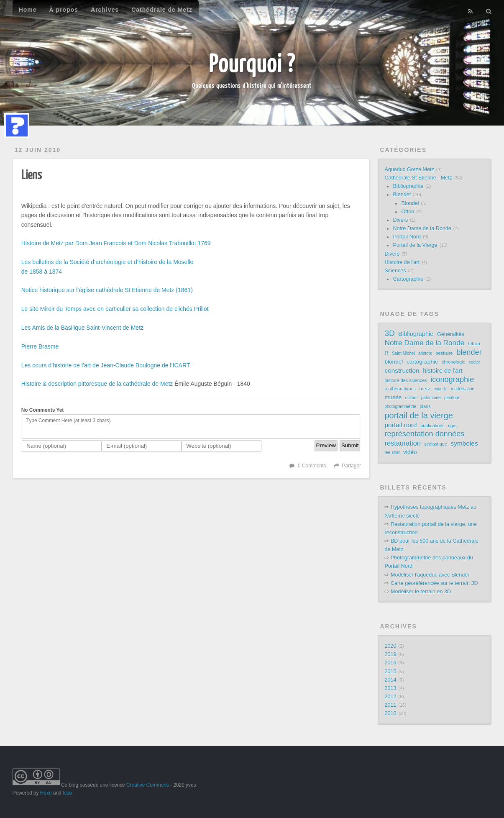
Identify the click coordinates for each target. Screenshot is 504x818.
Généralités (451, 334)
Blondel (410, 203)
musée (393, 397)
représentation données (424, 434)
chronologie (453, 362)
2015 (390, 672)
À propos (64, 10)
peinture (452, 398)
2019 (390, 654)
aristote (425, 353)
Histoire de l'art (402, 262)
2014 (390, 680)
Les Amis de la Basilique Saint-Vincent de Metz (82, 328)
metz (425, 389)
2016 (390, 663)
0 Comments (312, 466)
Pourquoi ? (252, 63)
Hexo (46, 793)
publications (432, 426)
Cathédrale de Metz (162, 10)
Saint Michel (403, 353)
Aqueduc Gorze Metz (409, 169)
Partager (351, 466)
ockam (411, 398)
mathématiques (400, 389)
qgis (452, 426)
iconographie (452, 380)
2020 (390, 646)
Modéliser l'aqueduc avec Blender (430, 575)
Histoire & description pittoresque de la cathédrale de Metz (97, 384)
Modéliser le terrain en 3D (421, 592)
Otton (408, 212)
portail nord (400, 425)
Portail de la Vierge (415, 245)
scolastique (436, 444)
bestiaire (444, 353)
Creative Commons (148, 785)
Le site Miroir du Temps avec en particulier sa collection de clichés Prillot (115, 309)
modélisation (463, 389)
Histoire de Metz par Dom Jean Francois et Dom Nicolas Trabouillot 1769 (116, 243)
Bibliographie (408, 186)
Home (28, 10)
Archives (105, 10)
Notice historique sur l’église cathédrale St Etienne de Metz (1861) (107, 290)
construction (402, 371)
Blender (402, 195)
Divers (400, 220)
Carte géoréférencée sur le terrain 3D (434, 583)
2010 (390, 713)
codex (475, 362)
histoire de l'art (443, 371)
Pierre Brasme (40, 346)
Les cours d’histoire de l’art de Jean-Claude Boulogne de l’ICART (106, 365)
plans (425, 406)
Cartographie (408, 279)
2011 (390, 705)
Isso (67, 793)
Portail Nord (407, 237)
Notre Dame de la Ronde (422, 228)
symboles (464, 443)
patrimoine (431, 398)
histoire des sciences (406, 380)
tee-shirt (392, 453)
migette (441, 389)
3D (389, 333)
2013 (390, 688)
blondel (394, 362)
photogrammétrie (400, 406)
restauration (402, 443)
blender (469, 352)
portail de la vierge (418, 415)
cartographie (422, 362)
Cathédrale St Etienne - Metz (418, 178)
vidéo (410, 452)
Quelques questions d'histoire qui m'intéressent (252, 85)
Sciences (395, 271)
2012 (390, 697)
